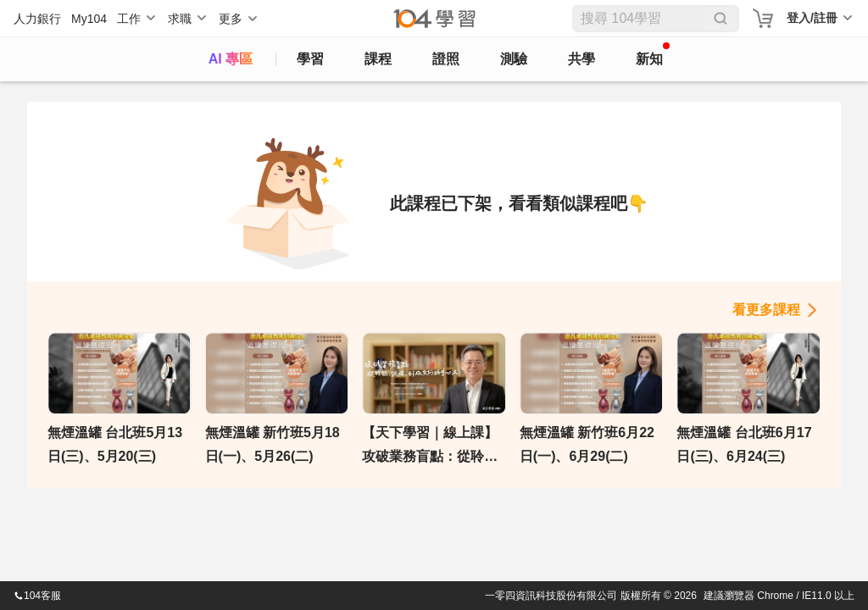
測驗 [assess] (514, 59)
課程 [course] (378, 59)
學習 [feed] (310, 59)
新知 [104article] (653, 54)
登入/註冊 (812, 18)
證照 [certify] (446, 59)
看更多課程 (766, 310)
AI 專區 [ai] (231, 59)
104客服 (37, 596)
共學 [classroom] (581, 59)
